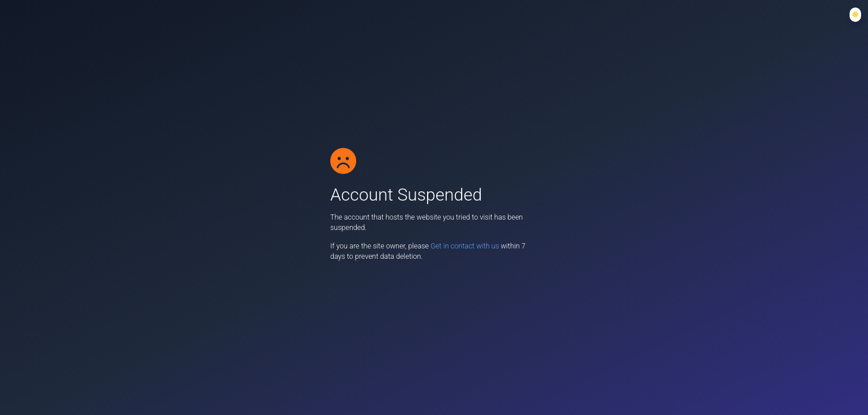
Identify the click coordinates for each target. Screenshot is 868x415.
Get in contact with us (466, 246)
